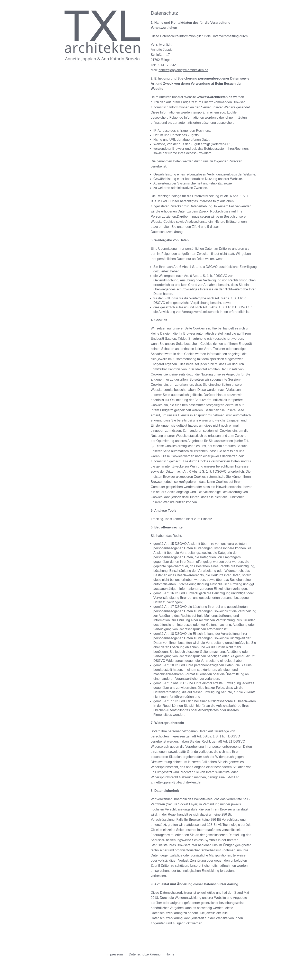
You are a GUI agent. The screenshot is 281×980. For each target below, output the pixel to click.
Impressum (115, 954)
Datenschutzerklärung (145, 954)
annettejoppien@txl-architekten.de (183, 70)
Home (170, 954)
